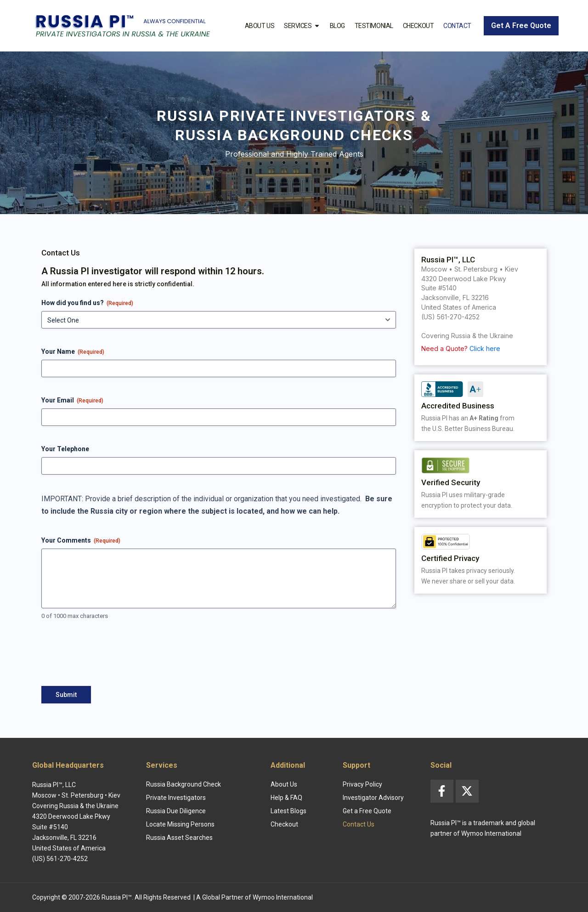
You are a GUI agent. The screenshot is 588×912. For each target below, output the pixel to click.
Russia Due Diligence (176, 811)
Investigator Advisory (373, 798)
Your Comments (81, 541)
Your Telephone (65, 449)
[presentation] (111, 657)
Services (302, 26)
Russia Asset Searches (179, 838)
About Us (260, 26)
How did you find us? (87, 303)
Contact (457, 26)
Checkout (418, 26)
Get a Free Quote (367, 811)
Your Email (72, 401)
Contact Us (359, 824)
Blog (337, 26)
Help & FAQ (286, 798)
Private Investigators (176, 798)
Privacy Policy (362, 784)
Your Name (73, 352)
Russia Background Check (184, 784)
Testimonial (374, 26)
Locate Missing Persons (180, 824)
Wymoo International (283, 897)
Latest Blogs (288, 811)
